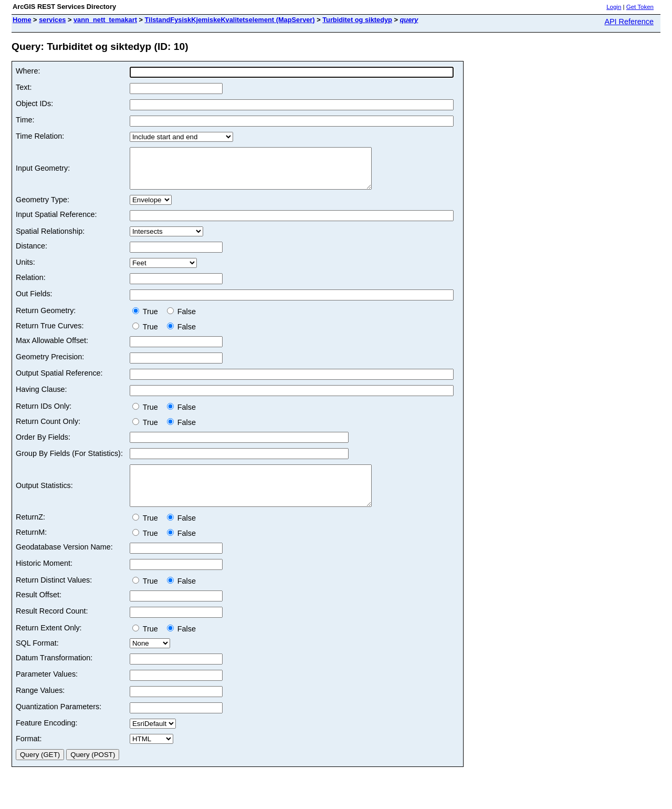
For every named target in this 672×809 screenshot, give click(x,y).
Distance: (31, 254)
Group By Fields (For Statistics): (69, 461)
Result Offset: (39, 610)
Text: (24, 87)
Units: (25, 270)
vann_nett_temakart (105, 20)
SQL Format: (37, 659)
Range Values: (40, 706)
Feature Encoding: (47, 739)
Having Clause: (41, 397)
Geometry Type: (43, 208)
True (147, 319)
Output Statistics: (44, 497)
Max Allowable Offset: (52, 348)
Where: (28, 71)
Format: (29, 754)
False (181, 319)
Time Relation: (40, 136)
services (52, 20)
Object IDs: (34, 103)
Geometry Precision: (50, 365)
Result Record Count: (52, 627)
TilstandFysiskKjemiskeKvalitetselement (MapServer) (230, 20)
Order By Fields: (43, 445)
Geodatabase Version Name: (64, 563)
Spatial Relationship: (50, 239)
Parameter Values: (47, 690)
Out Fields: (34, 302)
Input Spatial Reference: (56, 222)
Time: (25, 120)
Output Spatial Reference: (59, 381)
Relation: (31, 285)
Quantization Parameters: (59, 722)
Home (22, 20)
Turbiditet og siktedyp (357, 20)
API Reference (629, 22)
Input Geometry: (43, 172)
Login (614, 7)
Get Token (640, 7)
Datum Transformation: (54, 673)
